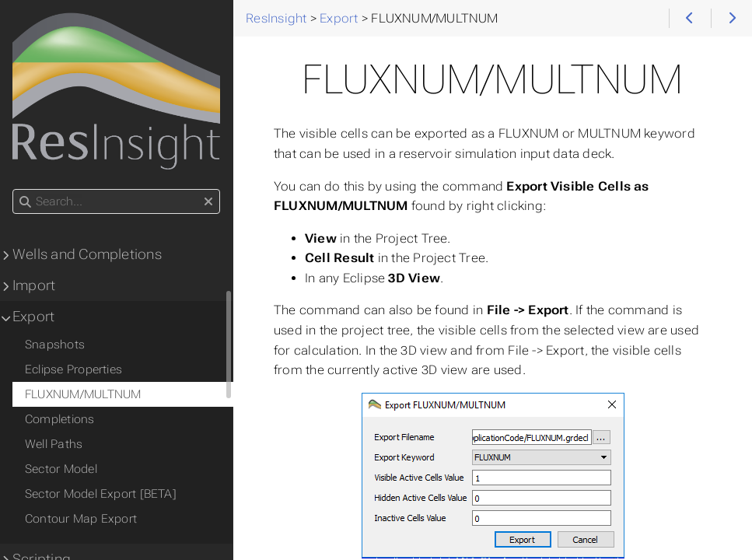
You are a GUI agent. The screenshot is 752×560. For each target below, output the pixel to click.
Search (14, 189)
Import (34, 285)
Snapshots (55, 345)
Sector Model (61, 469)
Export (33, 317)
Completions (60, 419)
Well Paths (54, 444)
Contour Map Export (81, 519)
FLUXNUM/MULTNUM (83, 394)
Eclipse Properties (73, 369)
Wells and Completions (87, 254)
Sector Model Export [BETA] (101, 494)
